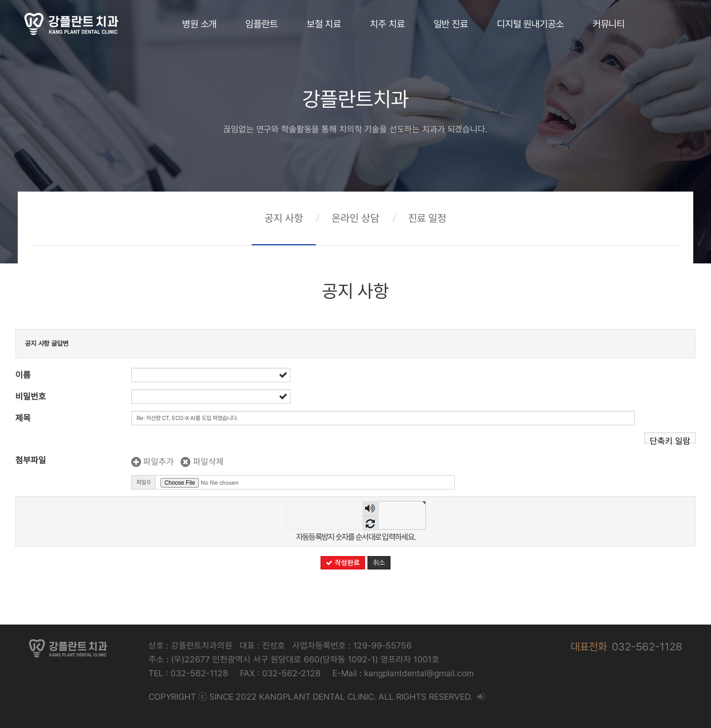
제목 (23, 418)
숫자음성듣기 (370, 508)
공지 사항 (284, 218)
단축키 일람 (670, 440)
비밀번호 (30, 396)
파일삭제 (202, 461)
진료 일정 (427, 218)
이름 (23, 375)
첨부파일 (30, 460)
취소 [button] (379, 563)
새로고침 (370, 523)
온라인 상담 (355, 218)
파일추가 (153, 461)
